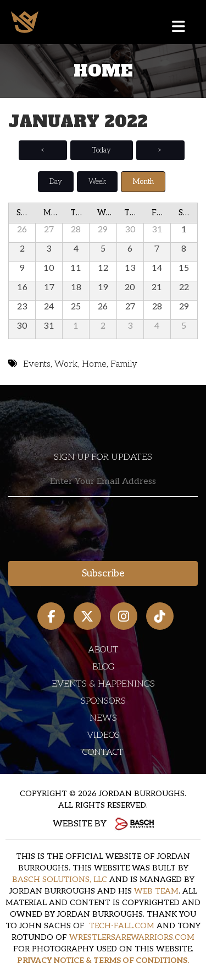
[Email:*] (103, 482)
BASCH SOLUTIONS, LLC (60, 880)
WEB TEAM (156, 891)
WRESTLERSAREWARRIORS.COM (132, 937)
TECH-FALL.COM (122, 926)
